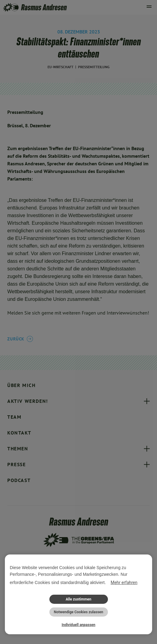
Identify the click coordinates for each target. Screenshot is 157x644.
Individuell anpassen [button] (78, 625)
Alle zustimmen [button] (78, 599)
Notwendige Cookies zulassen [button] (78, 612)
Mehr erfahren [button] (124, 582)
